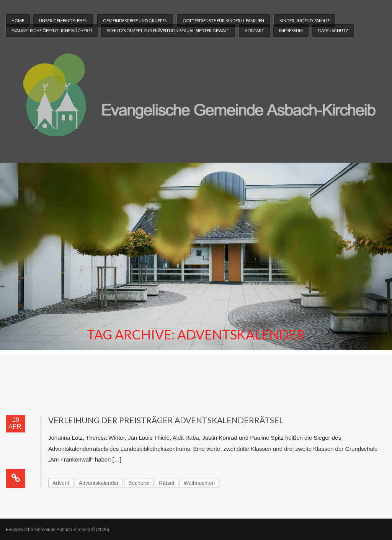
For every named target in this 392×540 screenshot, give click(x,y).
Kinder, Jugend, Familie (305, 20)
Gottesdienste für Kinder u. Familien (223, 20)
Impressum (291, 30)
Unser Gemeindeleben (63, 20)
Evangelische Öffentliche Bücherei (52, 30)
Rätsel (167, 483)
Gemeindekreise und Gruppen (135, 20)
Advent (61, 483)
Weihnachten (199, 483)
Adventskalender (99, 483)
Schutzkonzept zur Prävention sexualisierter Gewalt (168, 30)
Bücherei (139, 483)
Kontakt (254, 30)
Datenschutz (333, 30)
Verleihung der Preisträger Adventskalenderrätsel (166, 420)
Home (18, 20)
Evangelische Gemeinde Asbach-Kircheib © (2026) (57, 530)
